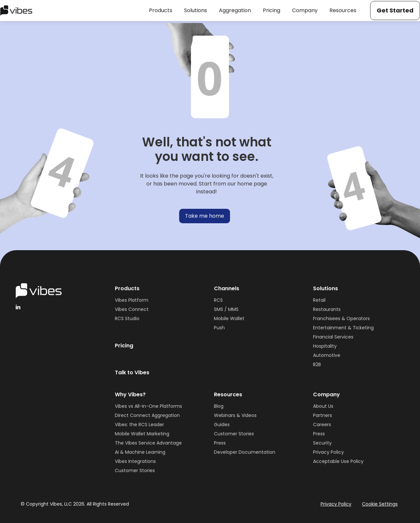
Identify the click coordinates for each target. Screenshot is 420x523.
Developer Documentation (245, 452)
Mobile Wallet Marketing (142, 434)
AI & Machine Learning (140, 452)
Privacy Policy (328, 452)
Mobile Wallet (229, 318)
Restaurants (327, 309)
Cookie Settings (380, 504)
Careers (322, 425)
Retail (319, 300)
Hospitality (325, 346)
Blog (219, 406)
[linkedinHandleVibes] (18, 307)
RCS (218, 300)
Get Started (395, 10)
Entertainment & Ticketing (343, 328)
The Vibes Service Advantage (148, 443)
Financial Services (333, 337)
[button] (161, 11)
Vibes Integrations (135, 461)
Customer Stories (135, 470)
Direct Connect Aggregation (147, 415)
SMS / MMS (226, 309)
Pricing (124, 346)
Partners (323, 415)
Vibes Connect (132, 309)
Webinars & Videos (235, 415)
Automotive (327, 355)
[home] (16, 11)
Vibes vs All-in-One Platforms (148, 406)
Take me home (205, 216)
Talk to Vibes (132, 372)
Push (219, 328)
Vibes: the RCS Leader (139, 425)
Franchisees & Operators (341, 318)
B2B (317, 364)
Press (220, 443)
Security (322, 443)
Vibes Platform (132, 300)
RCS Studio (127, 318)
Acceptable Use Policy (338, 461)
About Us (323, 406)
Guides (222, 425)
